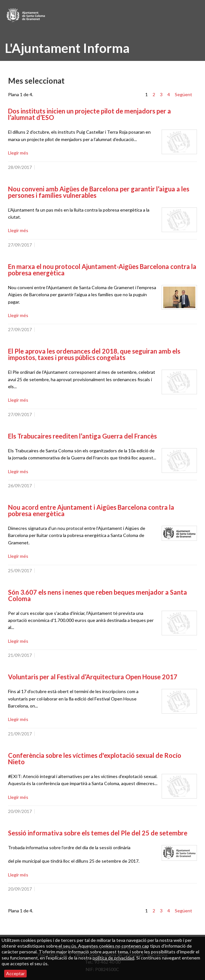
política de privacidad (113, 958)
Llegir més (18, 153)
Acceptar (15, 973)
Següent (183, 94)
